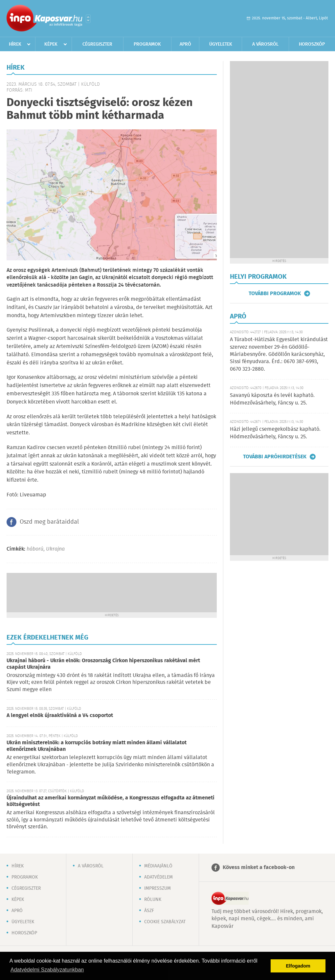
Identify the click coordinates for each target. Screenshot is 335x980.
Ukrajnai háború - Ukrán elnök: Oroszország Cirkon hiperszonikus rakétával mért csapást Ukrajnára (103, 664)
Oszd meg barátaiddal (49, 522)
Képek (51, 44)
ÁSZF (149, 911)
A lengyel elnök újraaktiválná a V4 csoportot (60, 716)
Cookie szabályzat (165, 922)
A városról (265, 44)
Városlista (88, 19)
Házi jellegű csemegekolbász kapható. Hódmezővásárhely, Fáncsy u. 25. (275, 433)
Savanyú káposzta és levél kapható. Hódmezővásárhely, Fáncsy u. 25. (272, 399)
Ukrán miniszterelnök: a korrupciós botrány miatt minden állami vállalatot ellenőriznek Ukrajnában (97, 746)
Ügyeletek (221, 44)
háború (35, 549)
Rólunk (153, 900)
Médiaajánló (158, 866)
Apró (185, 44)
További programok (275, 294)
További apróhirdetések (275, 457)
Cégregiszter (97, 44)
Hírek (15, 44)
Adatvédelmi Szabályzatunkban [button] (47, 970)
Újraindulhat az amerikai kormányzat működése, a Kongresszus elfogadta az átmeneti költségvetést (111, 801)
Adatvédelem (158, 877)
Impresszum (157, 888)
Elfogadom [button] (298, 966)
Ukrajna (55, 549)
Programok (147, 44)
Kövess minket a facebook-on (259, 868)
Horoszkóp (312, 44)
